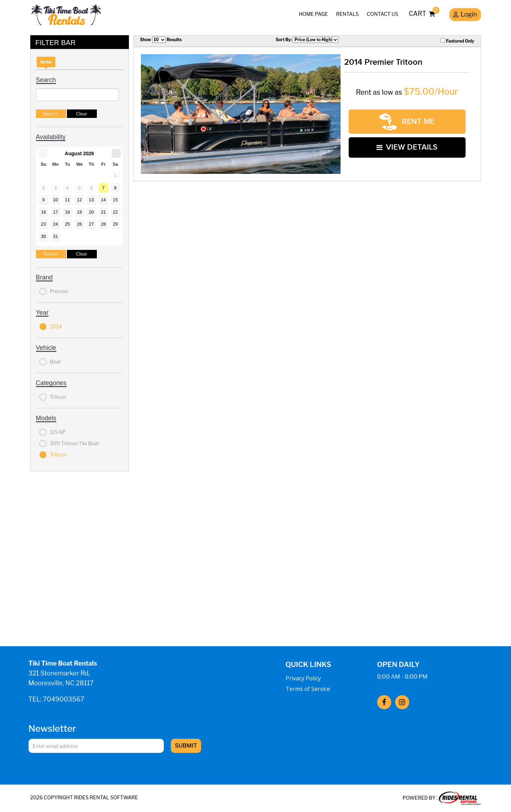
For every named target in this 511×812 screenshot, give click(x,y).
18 (67, 212)
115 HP (53, 432)
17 (55, 212)
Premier (54, 291)
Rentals (347, 14)
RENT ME (407, 122)
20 (91, 212)
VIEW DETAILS (407, 147)
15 (115, 200)
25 (67, 224)
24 (55, 224)
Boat (50, 362)
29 (115, 224)
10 (55, 200)
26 (79, 224)
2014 (51, 327)
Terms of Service (308, 689)
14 (103, 200)
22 (115, 212)
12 (79, 200)
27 (91, 224)
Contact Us (383, 14)
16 (43, 212)
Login (465, 15)
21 (103, 212)
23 (43, 224)
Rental (46, 62)
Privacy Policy (303, 678)
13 (91, 200)
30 (43, 237)
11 (67, 200)
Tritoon (53, 397)
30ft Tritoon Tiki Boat (69, 443)
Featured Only (457, 41)
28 (103, 224)
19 (79, 212)
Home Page (314, 14)
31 (55, 237)
